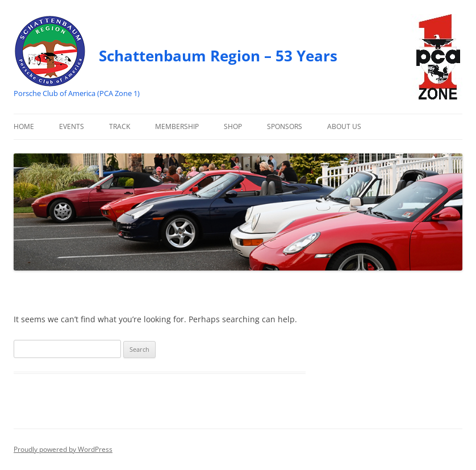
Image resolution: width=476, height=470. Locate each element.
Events (72, 126)
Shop (233, 126)
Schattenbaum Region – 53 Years (218, 56)
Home (24, 126)
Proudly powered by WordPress (63, 449)
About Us (344, 126)
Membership (177, 126)
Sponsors (285, 126)
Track (120, 126)
